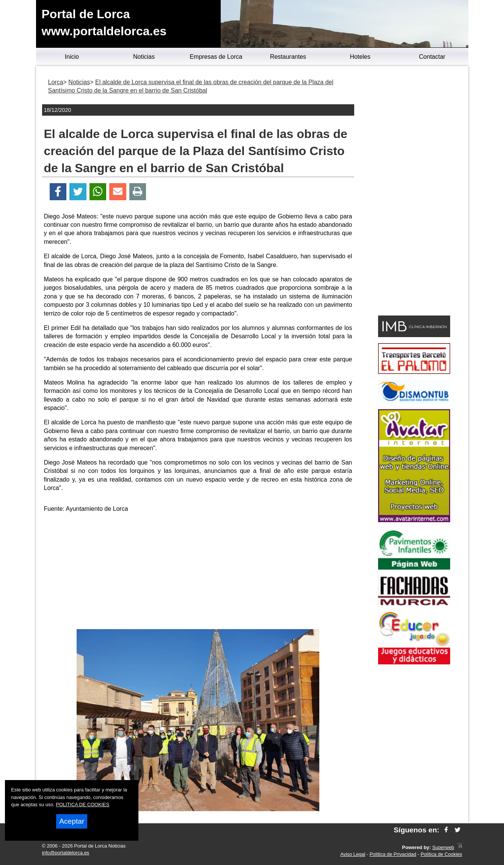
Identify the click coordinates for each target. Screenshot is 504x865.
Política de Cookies (441, 854)
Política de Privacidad (393, 854)
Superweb (443, 847)
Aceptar (72, 821)
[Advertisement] (198, 572)
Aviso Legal (353, 854)
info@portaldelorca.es (66, 853)
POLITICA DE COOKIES (82, 805)
